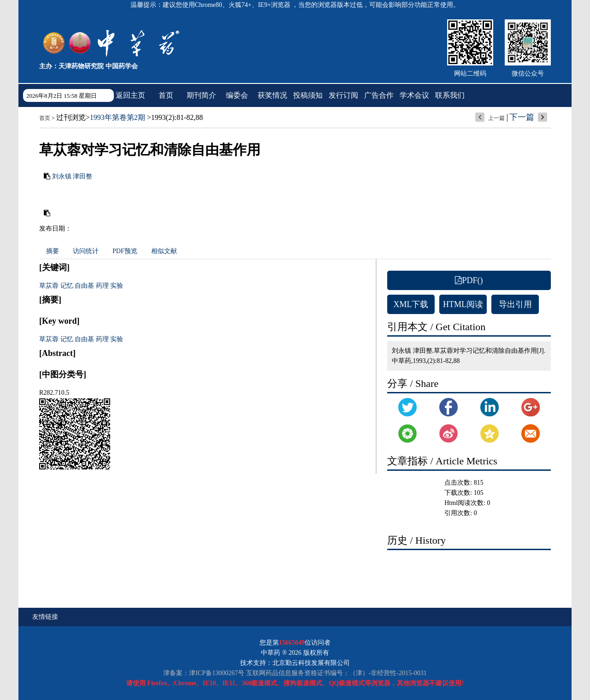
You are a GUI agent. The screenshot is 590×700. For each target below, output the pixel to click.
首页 (166, 95)
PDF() (469, 280)
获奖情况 (272, 95)
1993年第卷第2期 (118, 117)
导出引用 (515, 304)
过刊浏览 (71, 117)
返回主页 (130, 95)
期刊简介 (201, 95)
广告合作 (379, 95)
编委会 (237, 95)
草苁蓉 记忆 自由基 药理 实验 (81, 286)
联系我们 (450, 95)
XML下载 (411, 304)
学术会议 (414, 95)
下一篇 (522, 117)
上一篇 (496, 118)
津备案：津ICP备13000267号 (204, 673)
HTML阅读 (463, 304)
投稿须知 (308, 95)
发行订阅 (343, 95)
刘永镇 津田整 (72, 176)
